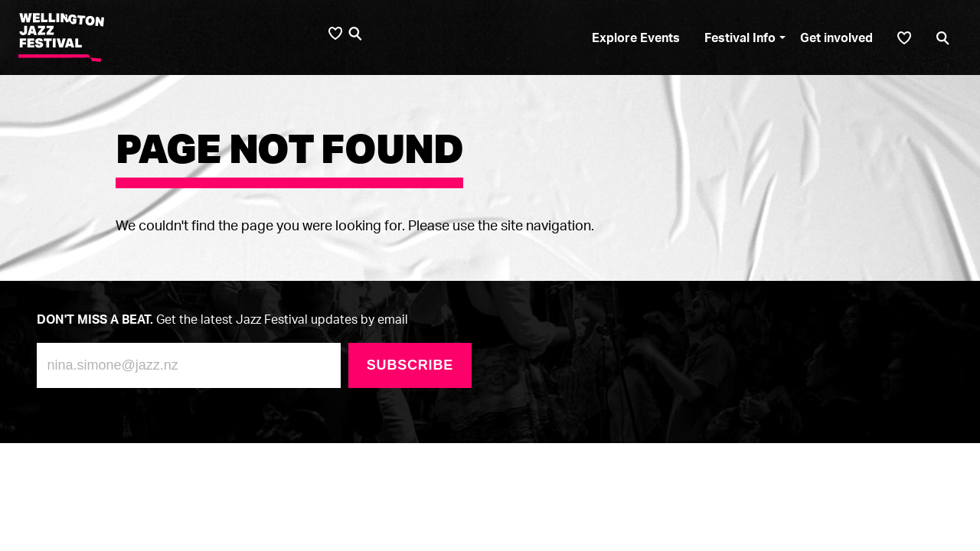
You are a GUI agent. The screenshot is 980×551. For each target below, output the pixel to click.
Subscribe (410, 365)
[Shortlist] (904, 38)
